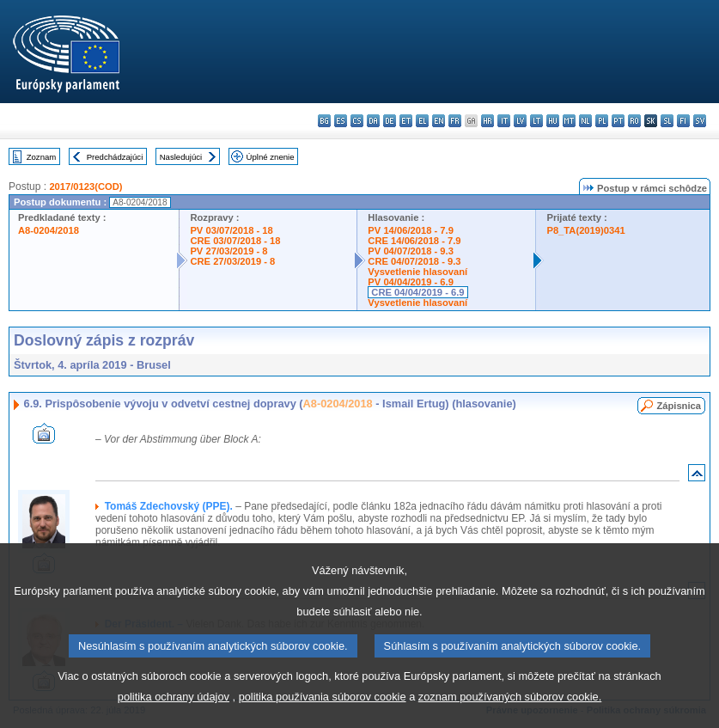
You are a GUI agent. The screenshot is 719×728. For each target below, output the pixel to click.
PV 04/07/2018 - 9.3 (411, 251)
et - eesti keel (406, 121)
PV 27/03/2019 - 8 (228, 251)
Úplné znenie (271, 157)
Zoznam (42, 157)
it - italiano (504, 121)
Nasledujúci (181, 157)
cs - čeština (357, 121)
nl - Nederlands (585, 121)
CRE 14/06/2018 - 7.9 (414, 241)
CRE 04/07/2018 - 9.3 (414, 261)
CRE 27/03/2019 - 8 (232, 261)
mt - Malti (569, 121)
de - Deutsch (390, 121)
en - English (439, 121)
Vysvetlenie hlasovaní (417, 272)
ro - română (634, 121)
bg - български (324, 121)
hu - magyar (553, 121)
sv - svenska (700, 121)
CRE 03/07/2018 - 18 (235, 241)
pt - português (618, 121)
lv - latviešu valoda (520, 121)
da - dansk (373, 121)
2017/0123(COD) (85, 187)
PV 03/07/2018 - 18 (231, 230)
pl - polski (602, 121)
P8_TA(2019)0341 (585, 230)
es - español (341, 121)
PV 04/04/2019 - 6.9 (411, 282)
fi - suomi (683, 121)
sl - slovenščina (667, 121)
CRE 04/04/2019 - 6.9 (417, 292)
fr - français (455, 121)
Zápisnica (679, 406)
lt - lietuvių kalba (536, 121)
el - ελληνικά (422, 121)
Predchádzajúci (115, 157)
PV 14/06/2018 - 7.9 (411, 230)
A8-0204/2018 (49, 230)
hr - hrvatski (487, 121)
